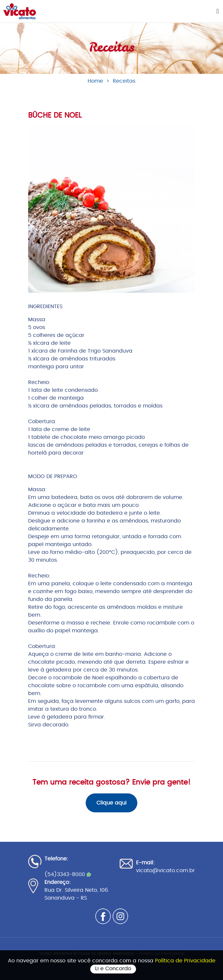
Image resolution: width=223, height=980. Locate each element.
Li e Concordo (113, 969)
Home (95, 81)
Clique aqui (111, 803)
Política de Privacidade (185, 961)
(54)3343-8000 (68, 874)
